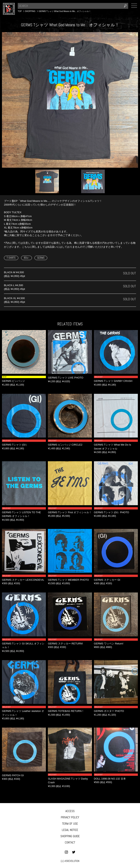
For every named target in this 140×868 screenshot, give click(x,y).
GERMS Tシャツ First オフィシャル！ (70, 512)
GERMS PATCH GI (13, 775)
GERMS (41, 258)
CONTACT (70, 842)
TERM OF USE (70, 824)
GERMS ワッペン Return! (109, 644)
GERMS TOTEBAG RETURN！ (66, 711)
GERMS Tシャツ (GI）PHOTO (112, 512)
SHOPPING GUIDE (70, 836)
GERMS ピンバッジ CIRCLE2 (65, 445)
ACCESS (70, 811)
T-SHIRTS (11, 258)
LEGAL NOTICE (70, 830)
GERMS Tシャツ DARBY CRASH (113, 381)
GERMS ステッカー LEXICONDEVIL (23, 580)
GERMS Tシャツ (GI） (15, 445)
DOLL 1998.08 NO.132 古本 (110, 779)
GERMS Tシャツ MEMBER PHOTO (68, 580)
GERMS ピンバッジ (13, 381)
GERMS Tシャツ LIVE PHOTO (65, 378)
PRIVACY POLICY (70, 817)
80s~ (26, 258)
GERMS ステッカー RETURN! (65, 644)
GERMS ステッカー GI (107, 580)
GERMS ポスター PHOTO (109, 711)
